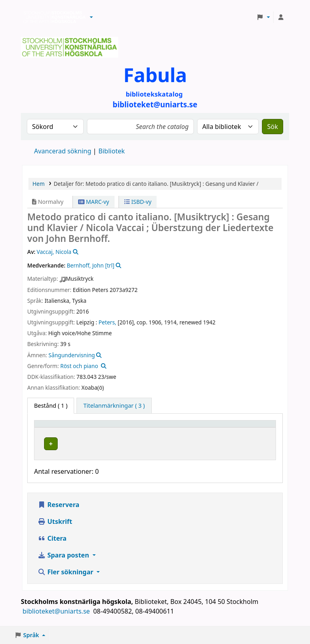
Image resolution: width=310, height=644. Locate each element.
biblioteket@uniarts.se (57, 619)
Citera (52, 546)
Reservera (58, 513)
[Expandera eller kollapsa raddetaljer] (259, 452)
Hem (38, 184)
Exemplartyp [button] (56, 428)
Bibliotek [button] (103, 428)
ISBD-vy (138, 202)
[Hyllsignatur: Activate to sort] (183, 428)
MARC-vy (94, 202)
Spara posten (64, 563)
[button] (91, 17)
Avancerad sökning (63, 151)
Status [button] (221, 428)
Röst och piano (79, 366)
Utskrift (55, 529)
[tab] (114, 406)
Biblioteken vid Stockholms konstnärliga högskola (52, 17)
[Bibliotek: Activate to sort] (122, 428)
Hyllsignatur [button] (179, 428)
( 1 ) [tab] (51, 406)
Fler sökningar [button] (66, 580)
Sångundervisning (72, 355)
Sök (273, 127)
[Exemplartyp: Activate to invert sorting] (60, 428)
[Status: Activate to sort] (226, 428)
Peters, (107, 322)
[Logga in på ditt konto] (281, 17)
